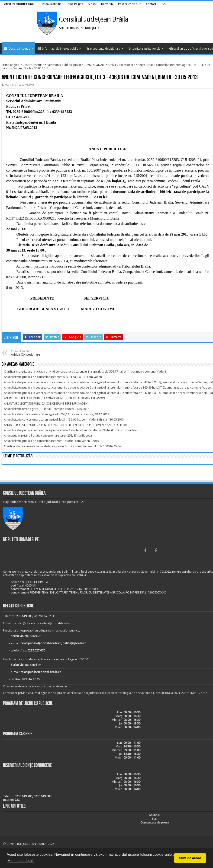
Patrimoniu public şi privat (64, 65)
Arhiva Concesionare (121, 65)
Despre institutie (17, 49)
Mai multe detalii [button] (21, 861)
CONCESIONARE (94, 65)
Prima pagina (10, 65)
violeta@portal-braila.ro (56, 623)
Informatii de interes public (58, 49)
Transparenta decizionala (103, 49)
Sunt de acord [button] (190, 858)
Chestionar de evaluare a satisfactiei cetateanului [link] (35, 686)
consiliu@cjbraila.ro (26, 623)
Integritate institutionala (145, 49)
